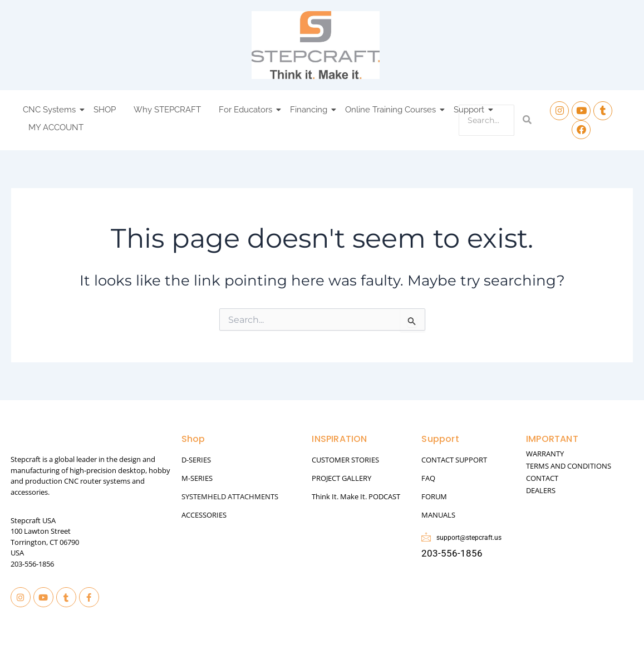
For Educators (247, 110)
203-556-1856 (32, 564)
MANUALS (438, 515)
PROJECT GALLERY (341, 478)
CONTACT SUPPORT (454, 460)
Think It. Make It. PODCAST (356, 496)
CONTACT (542, 478)
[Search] (486, 120)
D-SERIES (196, 460)
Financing (310, 110)
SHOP (105, 110)
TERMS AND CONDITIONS (569, 466)
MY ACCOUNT (56, 127)
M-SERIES (197, 478)
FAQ (428, 478)
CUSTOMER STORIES (345, 460)
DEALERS (541, 490)
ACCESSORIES (204, 515)
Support (471, 110)
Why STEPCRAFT (167, 110)
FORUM (434, 496)
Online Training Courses (392, 110)
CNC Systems (51, 110)
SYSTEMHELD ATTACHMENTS (230, 496)
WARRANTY (545, 454)
